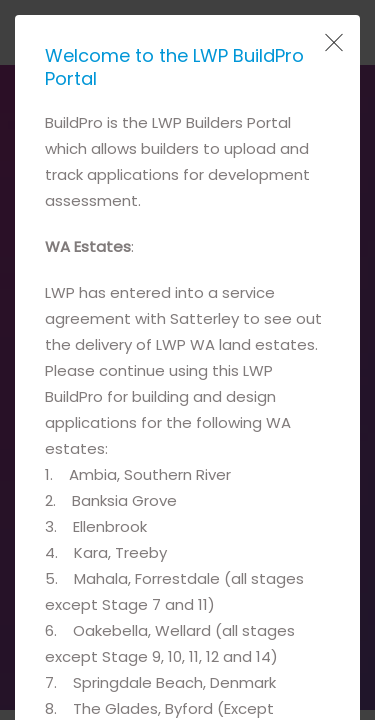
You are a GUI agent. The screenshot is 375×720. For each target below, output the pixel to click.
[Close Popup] (332, 43)
